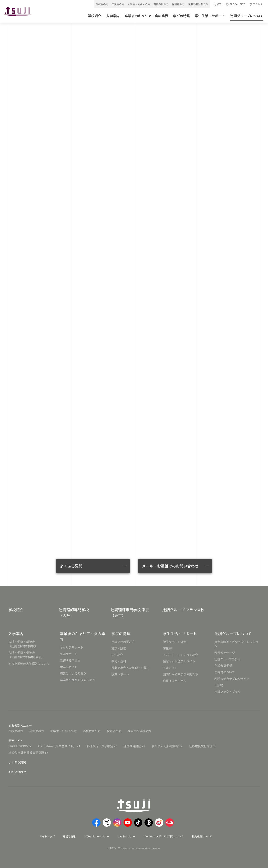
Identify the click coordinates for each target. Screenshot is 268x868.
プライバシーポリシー (97, 836)
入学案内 (16, 634)
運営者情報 (69, 836)
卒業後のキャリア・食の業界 (82, 636)
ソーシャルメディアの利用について (163, 836)
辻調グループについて (233, 634)
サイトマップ (47, 836)
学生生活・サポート (180, 634)
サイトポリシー (126, 836)
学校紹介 (16, 610)
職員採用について (202, 836)
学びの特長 (121, 634)
